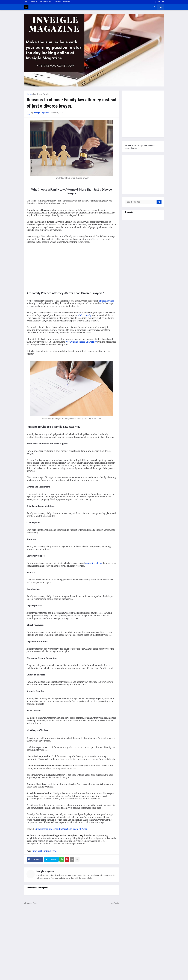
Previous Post (31, 903)
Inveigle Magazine (45, 871)
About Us (34, 2)
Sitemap (58, 2)
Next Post (114, 903)
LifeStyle (54, 851)
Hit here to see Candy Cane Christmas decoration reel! (140, 147)
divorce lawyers (106, 301)
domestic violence (94, 563)
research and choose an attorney (81, 342)
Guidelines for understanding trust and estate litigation (61, 829)
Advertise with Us (46, 2)
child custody (85, 315)
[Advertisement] (49, 266)
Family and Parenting (42, 94)
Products (67, 2)
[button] (154, 7)
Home (26, 2)
